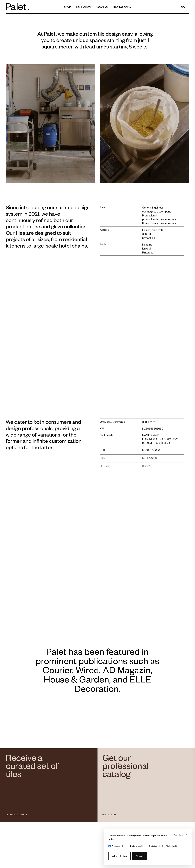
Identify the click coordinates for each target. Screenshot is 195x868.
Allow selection (120, 856)
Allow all (139, 856)
